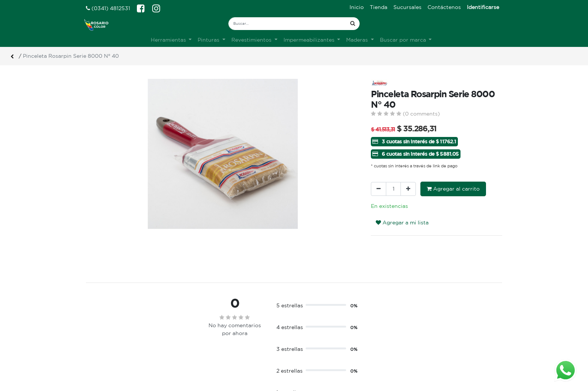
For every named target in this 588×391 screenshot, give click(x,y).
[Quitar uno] (379, 189)
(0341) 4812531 (108, 8)
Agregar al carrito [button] (453, 189)
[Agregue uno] (408, 189)
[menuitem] (357, 7)
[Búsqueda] (353, 24)
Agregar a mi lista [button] (402, 223)
